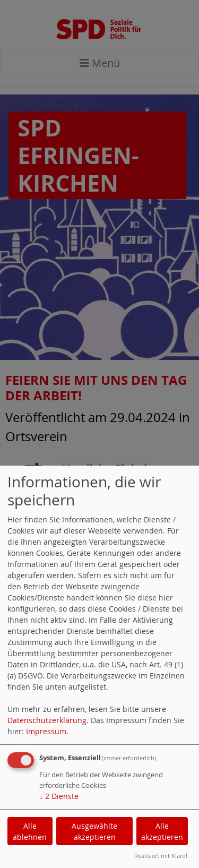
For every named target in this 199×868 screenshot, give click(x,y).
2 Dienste (59, 796)
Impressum (46, 731)
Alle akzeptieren (162, 831)
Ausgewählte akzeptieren (94, 831)
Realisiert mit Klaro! (161, 856)
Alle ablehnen (30, 831)
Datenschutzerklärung (47, 720)
